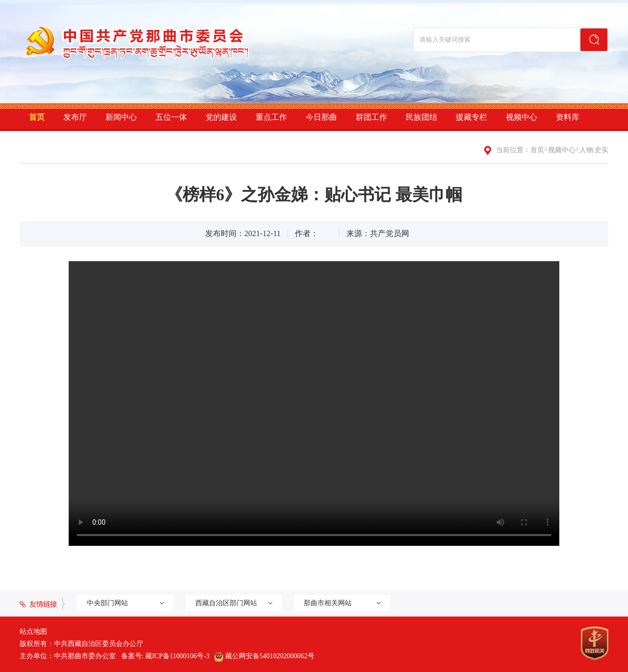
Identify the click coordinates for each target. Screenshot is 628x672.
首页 (37, 117)
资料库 (568, 117)
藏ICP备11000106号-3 (177, 656)
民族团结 (421, 117)
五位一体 (171, 117)
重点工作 (271, 117)
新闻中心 (121, 117)
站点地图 (33, 632)
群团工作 (371, 117)
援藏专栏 (471, 117)
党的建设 (221, 117)
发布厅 (75, 117)
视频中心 (522, 117)
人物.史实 (594, 150)
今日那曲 (321, 117)
